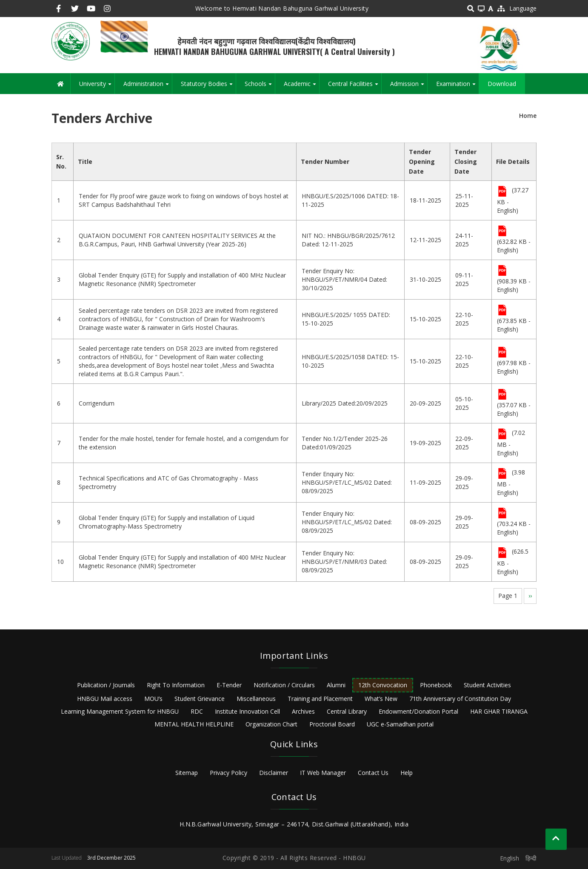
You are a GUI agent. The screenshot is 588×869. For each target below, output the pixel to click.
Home (528, 116)
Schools (260, 87)
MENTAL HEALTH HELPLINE (194, 724)
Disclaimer (274, 773)
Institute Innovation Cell (247, 711)
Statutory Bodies (208, 87)
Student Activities (487, 685)
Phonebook (436, 685)
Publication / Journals (106, 685)
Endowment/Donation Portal (418, 711)
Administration (148, 87)
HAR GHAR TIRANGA (499, 711)
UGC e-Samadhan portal (400, 724)
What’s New (381, 699)
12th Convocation (383, 685)
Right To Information (176, 685)
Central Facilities (355, 87)
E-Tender (229, 685)
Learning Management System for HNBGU (120, 711)
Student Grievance (200, 699)
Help (407, 773)
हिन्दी (531, 858)
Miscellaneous (256, 699)
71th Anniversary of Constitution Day (460, 699)
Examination (457, 87)
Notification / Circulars (284, 685)
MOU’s (153, 699)
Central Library (347, 711)
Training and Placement (320, 699)
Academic (301, 87)
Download (502, 84)
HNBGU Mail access (105, 699)
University (97, 87)
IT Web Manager (323, 773)
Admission (409, 87)
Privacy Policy (228, 773)
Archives (303, 711)
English (510, 858)
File (502, 192)
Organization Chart (271, 724)
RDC (197, 711)
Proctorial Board (332, 724)
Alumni (336, 685)
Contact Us (373, 773)
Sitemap (187, 773)
